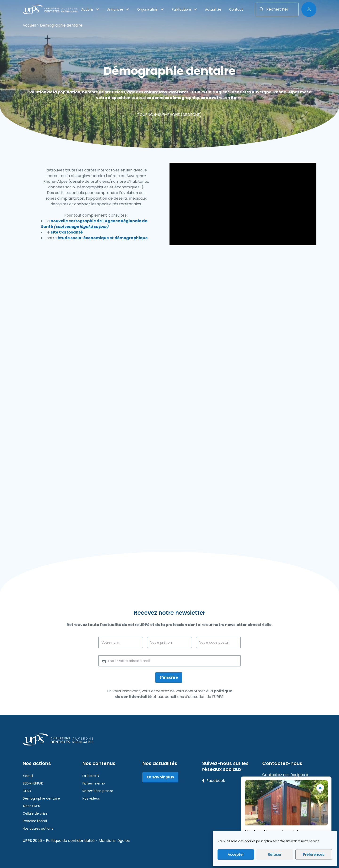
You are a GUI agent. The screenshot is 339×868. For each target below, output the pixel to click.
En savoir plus (160, 777)
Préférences (314, 854)
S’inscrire (169, 677)
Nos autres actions (38, 828)
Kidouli (28, 776)
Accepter (236, 854)
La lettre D (91, 776)
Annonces (118, 9)
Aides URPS (31, 806)
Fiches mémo (94, 783)
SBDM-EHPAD (33, 783)
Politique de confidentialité (71, 841)
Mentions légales (114, 841)
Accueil (29, 25)
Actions (90, 9)
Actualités (213, 9)
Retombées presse (98, 791)
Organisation (151, 9)
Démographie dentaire (41, 798)
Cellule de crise (35, 813)
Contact (236, 9)
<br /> (169, 406)
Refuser (275, 854)
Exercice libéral (35, 821)
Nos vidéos (91, 798)
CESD (27, 791)
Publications (185, 9)
